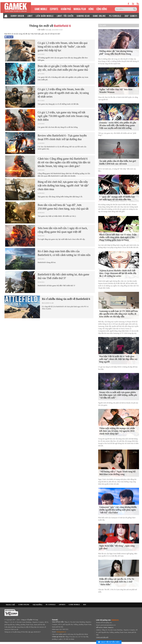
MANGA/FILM (80, 9)
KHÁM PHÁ (66, 9)
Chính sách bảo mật (102, 637)
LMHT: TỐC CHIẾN (65, 16)
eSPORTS (54, 9)
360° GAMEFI (131, 16)
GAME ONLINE (99, 16)
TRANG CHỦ (10, 605)
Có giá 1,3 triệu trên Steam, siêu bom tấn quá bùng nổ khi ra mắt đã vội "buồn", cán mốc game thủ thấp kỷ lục (63, 47)
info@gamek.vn (61, 632)
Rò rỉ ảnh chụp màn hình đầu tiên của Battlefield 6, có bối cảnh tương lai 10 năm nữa (64, 253)
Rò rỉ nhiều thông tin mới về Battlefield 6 (66, 299)
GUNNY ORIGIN (17, 16)
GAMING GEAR (83, 16)
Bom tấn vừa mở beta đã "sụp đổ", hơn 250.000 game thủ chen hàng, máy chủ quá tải (63, 207)
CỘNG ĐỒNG (102, 9)
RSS (85, 605)
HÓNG (91, 9)
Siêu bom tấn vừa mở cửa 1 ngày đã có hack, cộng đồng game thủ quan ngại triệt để (63, 230)
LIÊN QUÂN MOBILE (45, 16)
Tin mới (103, 25)
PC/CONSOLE (115, 16)
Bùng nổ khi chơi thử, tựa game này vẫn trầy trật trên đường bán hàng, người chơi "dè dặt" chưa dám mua (63, 185)
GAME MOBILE (41, 9)
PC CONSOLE (51, 605)
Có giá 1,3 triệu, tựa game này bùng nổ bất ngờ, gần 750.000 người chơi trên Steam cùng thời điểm (63, 116)
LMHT (30, 16)
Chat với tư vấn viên (109, 642)
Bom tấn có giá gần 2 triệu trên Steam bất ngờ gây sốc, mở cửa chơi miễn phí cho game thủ (63, 68)
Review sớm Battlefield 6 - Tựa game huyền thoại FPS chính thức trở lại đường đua (62, 137)
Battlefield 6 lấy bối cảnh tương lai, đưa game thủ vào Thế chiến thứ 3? (64, 276)
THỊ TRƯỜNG (38, 605)
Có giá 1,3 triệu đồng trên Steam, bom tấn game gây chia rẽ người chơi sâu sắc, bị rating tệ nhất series (63, 93)
